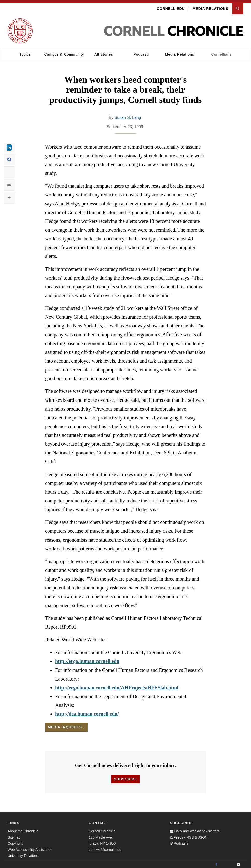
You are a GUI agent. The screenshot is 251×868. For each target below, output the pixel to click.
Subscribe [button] (125, 777)
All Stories (104, 52)
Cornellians (222, 52)
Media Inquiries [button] (67, 725)
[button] (238, 7)
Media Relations (210, 7)
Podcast (141, 52)
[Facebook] (216, 863)
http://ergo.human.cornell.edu (87, 659)
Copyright (15, 841)
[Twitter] (227, 863)
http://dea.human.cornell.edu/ (87, 712)
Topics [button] (25, 52)
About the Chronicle (23, 829)
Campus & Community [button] (64, 52)
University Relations (23, 854)
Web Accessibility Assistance (30, 847)
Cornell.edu (171, 7)
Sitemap (14, 835)
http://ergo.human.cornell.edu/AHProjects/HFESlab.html (117, 686)
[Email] (238, 863)
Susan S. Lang (128, 116)
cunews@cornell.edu (105, 847)
